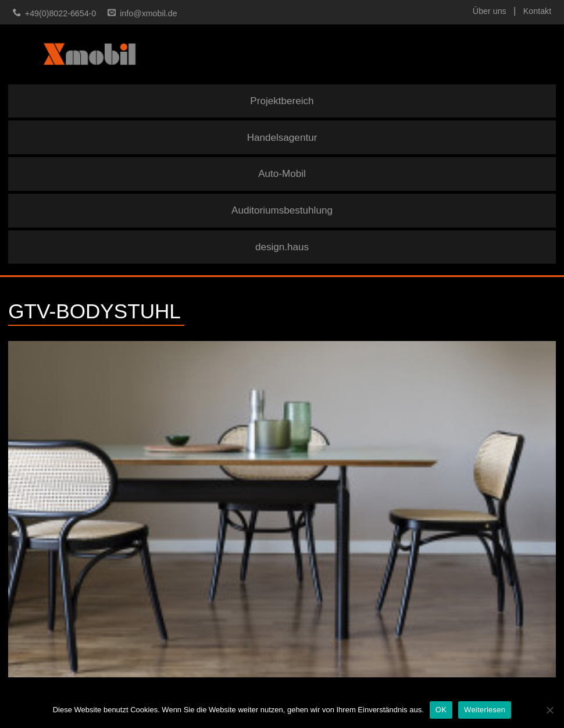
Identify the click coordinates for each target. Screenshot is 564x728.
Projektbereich (282, 101)
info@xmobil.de (148, 13)
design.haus (282, 247)
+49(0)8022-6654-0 (60, 13)
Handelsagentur (282, 138)
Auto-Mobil (282, 174)
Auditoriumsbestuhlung (282, 210)
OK (441, 710)
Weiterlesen (485, 710)
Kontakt (537, 11)
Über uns (490, 11)
